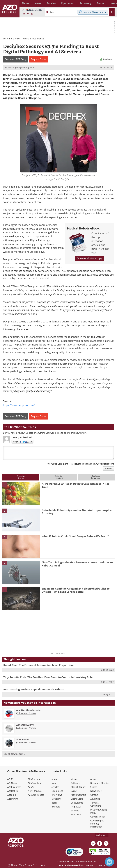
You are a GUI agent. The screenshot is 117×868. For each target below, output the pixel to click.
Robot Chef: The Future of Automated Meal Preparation (39, 665)
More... (111, 3)
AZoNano (12, 783)
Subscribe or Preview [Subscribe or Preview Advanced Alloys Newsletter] (26, 728)
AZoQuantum (35, 783)
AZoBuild (12, 795)
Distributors (77, 799)
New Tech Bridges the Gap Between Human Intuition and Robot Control (78, 564)
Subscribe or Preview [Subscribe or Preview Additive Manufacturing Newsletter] (26, 713)
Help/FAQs (76, 807)
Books (54, 803)
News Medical (35, 791)
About (55, 779)
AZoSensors (34, 779)
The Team (76, 815)
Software (75, 783)
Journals (56, 807)
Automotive (23, 739)
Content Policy (98, 817)
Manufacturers (78, 795)
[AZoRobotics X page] (32, 14)
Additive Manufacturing (29, 710)
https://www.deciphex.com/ (19, 405)
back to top (102, 835)
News (18, 39)
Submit (108, 468)
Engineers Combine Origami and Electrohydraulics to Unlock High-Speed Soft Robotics (76, 590)
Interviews (57, 795)
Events (74, 791)
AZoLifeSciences (36, 795)
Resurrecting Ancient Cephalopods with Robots (34, 689)
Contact (94, 795)
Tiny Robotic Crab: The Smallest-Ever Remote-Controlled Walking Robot (49, 677)
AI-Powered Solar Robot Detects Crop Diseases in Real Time (76, 485)
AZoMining (13, 799)
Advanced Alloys (25, 725)
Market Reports (79, 787)
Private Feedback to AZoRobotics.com (94, 464)
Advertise (95, 799)
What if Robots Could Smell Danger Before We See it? (75, 536)
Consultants (77, 803)
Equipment (57, 791)
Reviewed (108, 59)
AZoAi (31, 787)
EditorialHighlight (59, 477)
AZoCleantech (14, 787)
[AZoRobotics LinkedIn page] (24, 14)
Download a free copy (89, 258)
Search (94, 787)
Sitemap (75, 811)
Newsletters (96, 791)
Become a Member (100, 783)
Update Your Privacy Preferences (26, 864)
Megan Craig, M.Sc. (26, 67)
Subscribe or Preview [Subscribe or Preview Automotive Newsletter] (26, 743)
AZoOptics (12, 791)
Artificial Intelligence (33, 39)
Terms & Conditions (96, 804)
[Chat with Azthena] (109, 862)
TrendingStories (21, 477)
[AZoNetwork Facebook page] (28, 14)
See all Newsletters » (14, 754)
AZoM (10, 779)
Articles (55, 787)
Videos (74, 779)
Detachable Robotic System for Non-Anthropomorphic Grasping (77, 512)
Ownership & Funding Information (97, 824)
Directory (56, 799)
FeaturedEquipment (96, 477)
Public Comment (59, 464)
